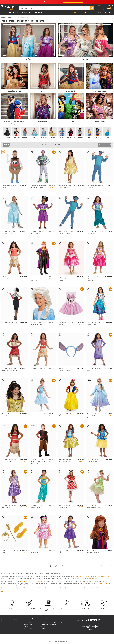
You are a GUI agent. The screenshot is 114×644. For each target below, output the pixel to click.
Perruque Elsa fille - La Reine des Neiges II (37, 323)
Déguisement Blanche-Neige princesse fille (66, 415)
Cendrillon (44, 137)
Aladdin (62, 137)
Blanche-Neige (71, 91)
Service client (12, 620)
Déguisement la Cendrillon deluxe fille (39, 415)
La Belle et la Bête (14, 91)
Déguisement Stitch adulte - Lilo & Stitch (95, 187)
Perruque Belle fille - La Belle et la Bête (9, 415)
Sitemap (44, 628)
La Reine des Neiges (100, 91)
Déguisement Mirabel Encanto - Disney (94, 323)
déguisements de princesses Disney (31, 581)
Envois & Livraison (28, 625)
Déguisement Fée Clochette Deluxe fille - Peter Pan (94, 507)
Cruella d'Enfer (80, 137)
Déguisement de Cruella (9, 323)
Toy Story (71, 122)
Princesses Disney (53, 138)
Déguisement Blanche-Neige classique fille (66, 460)
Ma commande (28, 621)
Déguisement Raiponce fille (66, 552)
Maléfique (7, 137)
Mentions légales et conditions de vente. (52, 623)
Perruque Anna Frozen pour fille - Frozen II (94, 552)
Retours (26, 626)
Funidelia (4, 18)
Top (74, 13)
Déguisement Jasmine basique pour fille (37, 506)
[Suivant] (63, 566)
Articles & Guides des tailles (31, 623)
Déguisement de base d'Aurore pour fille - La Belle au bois (94, 279)
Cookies (44, 626)
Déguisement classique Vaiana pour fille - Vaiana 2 (10, 369)
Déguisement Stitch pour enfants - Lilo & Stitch (66, 232)
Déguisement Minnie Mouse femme (65, 506)
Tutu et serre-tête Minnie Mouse (66, 323)
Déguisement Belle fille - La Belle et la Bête (67, 187)
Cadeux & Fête (38, 13)
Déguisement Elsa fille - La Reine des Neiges (10, 232)
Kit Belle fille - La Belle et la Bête (10, 552)
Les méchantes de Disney (71, 138)
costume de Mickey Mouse (97, 588)
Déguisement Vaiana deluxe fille (8, 278)
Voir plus (6, 591)
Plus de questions (28, 628)
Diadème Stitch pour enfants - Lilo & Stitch (65, 369)
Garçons (98, 137)
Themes (4, 13)
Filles (89, 137)
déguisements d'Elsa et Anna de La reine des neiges (88, 576)
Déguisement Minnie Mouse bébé (37, 552)
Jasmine (35, 137)
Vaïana (43, 91)
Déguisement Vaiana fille (38, 368)
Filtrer (5, 145)
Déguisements (14, 13)
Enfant (29, 59)
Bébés (107, 137)
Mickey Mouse (16, 137)
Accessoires (26, 13)
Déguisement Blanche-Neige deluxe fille (94, 460)
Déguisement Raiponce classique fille (9, 506)
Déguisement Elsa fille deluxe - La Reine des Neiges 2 (94, 416)
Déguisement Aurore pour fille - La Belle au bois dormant (67, 279)
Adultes (85, 59)
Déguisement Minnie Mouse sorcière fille (37, 232)
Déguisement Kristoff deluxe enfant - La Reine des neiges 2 (38, 461)
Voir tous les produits (106, 566)
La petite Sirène (26, 137)
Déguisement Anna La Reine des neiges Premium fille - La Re (39, 279)
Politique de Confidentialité (49, 625)
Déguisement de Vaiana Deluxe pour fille (9, 460)
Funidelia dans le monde (48, 621)
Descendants (43, 122)
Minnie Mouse (100, 122)
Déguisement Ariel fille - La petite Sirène (95, 232)
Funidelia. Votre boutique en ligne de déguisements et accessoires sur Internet (8, 8)
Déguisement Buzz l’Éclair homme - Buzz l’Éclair (38, 187)
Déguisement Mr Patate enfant (9, 187)
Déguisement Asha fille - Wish (94, 369)
